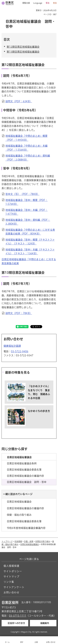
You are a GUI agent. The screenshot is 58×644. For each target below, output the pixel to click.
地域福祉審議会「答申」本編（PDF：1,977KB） (27, 212)
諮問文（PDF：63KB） (19, 101)
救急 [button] (55, 3)
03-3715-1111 (18, 616)
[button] (25, 3)
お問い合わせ (11, 592)
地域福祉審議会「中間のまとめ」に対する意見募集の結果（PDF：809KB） (30, 232)
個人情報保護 (11, 566)
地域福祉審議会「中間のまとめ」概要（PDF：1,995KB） (26, 138)
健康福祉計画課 (12, 346)
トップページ (7, 541)
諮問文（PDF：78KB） (19, 313)
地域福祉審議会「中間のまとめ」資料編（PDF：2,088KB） (28, 158)
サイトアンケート (14, 587)
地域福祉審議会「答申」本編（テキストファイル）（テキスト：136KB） (30, 252)
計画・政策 (29, 541)
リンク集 (9, 582)
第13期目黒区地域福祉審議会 (23, 52)
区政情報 (18, 541)
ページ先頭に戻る (29, 559)
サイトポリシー (13, 571)
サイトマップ (11, 577)
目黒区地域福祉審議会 (30, 544)
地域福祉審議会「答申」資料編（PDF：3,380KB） (28, 222)
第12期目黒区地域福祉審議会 (23, 47)
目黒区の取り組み (43, 541)
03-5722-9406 (20, 351)
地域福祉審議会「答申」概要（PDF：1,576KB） (27, 202)
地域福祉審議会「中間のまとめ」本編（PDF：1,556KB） (26, 148)
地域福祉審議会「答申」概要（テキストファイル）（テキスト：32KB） (30, 242)
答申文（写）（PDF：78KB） (22, 194)
